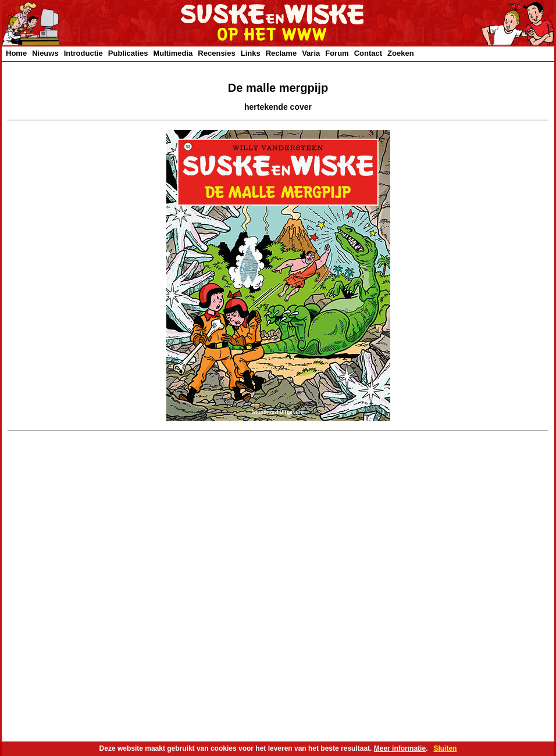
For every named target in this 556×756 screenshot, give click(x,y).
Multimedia (173, 53)
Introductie (83, 53)
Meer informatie (400, 748)
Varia (311, 53)
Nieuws (45, 53)
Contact (368, 53)
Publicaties (128, 53)
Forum (337, 53)
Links (251, 53)
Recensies (216, 53)
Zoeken (401, 53)
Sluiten (445, 748)
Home (16, 53)
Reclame (281, 53)
